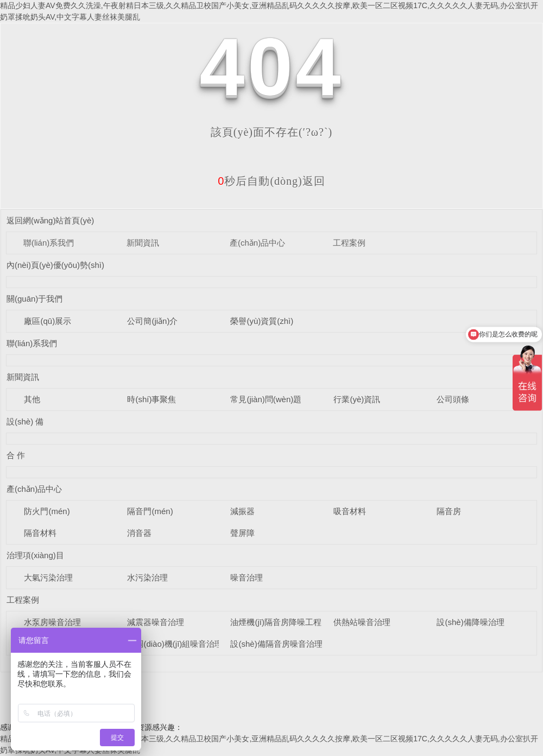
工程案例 (349, 243)
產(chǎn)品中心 (257, 243)
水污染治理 (147, 577)
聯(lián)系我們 (49, 243)
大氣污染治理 (48, 577)
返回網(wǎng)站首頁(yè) (50, 220)
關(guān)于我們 (34, 299)
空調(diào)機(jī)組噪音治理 (175, 644)
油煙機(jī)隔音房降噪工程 (276, 622)
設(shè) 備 (25, 421)
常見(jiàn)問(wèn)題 (266, 399)
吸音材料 (350, 511)
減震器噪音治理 (156, 622)
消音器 (139, 533)
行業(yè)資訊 (357, 399)
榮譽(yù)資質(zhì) (262, 321)
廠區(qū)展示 (48, 321)
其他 (32, 399)
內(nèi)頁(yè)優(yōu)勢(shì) (55, 265)
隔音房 (449, 511)
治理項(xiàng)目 (35, 555)
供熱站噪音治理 (362, 622)
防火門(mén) (47, 511)
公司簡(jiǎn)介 (152, 321)
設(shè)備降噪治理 (470, 622)
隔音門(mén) (150, 511)
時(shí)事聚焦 (151, 399)
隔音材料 (40, 533)
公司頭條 (453, 399)
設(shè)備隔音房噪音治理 (276, 644)
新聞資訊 (143, 243)
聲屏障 (242, 533)
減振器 (242, 511)
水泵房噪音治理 (52, 622)
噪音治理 (247, 577)
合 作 (16, 455)
